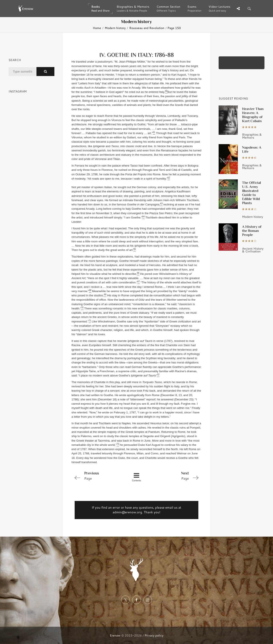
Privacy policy (154, 635)
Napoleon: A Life (252, 149)
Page (97, 476)
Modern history (115, 28)
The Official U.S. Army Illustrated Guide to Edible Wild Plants (251, 193)
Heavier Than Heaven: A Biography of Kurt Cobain (253, 115)
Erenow (115, 635)
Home (97, 28)
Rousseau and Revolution (147, 28)
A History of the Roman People (252, 231)
